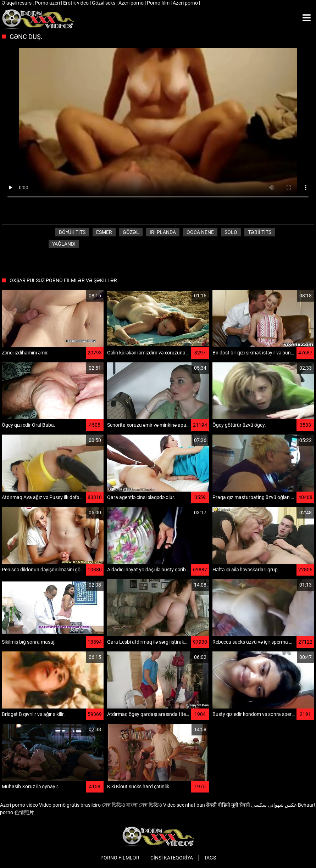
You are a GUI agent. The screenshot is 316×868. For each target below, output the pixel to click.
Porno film (159, 3)
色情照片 (24, 812)
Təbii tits (260, 232)
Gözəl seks (104, 3)
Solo (231, 232)
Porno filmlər (120, 858)
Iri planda (163, 232)
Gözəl (131, 232)
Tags (210, 858)
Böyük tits (72, 232)
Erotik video (76, 3)
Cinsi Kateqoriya (172, 858)
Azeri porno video (19, 805)
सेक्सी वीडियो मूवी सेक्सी (228, 805)
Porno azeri (48, 3)
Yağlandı (64, 244)
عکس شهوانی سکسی (274, 805)
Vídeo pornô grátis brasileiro (70, 805)
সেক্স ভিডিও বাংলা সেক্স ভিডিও (132, 805)
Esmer (104, 232)
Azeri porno (132, 3)
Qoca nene (200, 232)
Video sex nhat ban (184, 805)
